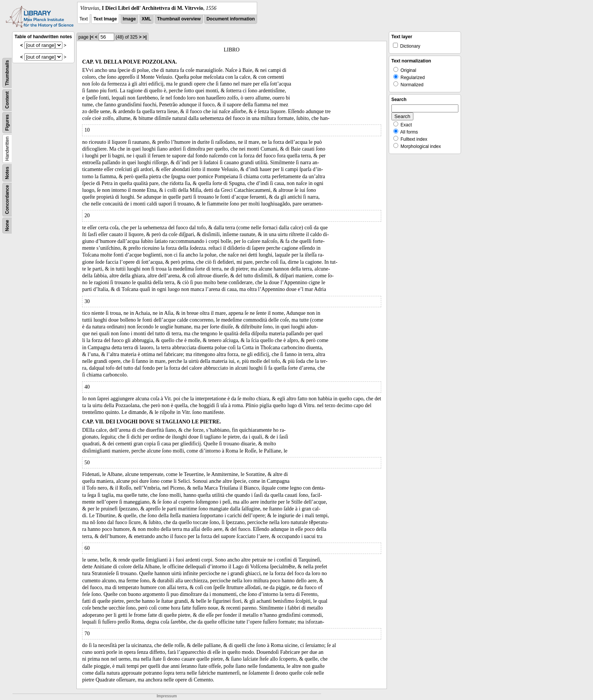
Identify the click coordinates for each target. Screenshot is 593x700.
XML (147, 19)
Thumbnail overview (179, 19)
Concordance (7, 200)
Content (7, 100)
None (7, 226)
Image (130, 19)
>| (144, 37)
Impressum (167, 696)
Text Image (105, 19)
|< (92, 37)
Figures (7, 122)
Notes (7, 173)
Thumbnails (7, 73)
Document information (231, 19)
